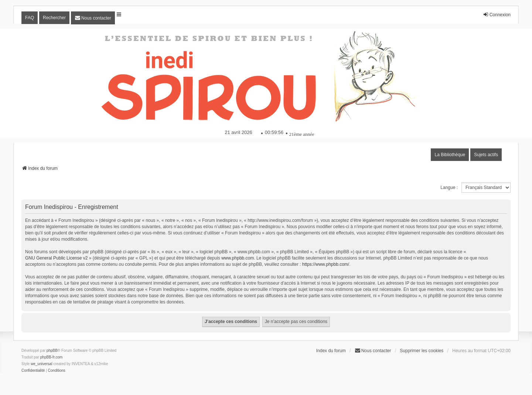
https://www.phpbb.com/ (326, 264)
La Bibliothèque (450, 155)
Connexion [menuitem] (497, 15)
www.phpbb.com (238, 258)
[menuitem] (93, 18)
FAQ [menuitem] (30, 18)
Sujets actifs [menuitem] (486, 155)
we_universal (41, 364)
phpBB (52, 351)
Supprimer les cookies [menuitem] (422, 351)
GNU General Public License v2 (56, 258)
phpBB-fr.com (52, 357)
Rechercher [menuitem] (54, 18)
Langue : (449, 188)
